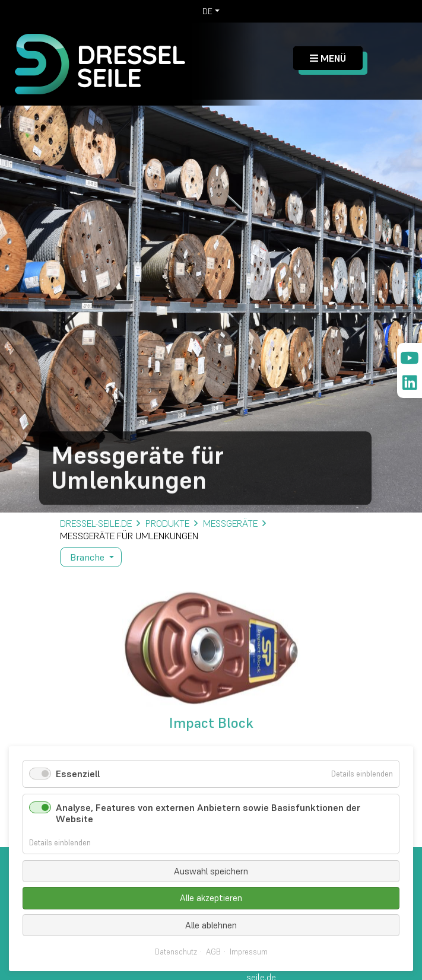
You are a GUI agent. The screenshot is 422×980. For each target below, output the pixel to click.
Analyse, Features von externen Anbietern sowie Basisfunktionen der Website (208, 813)
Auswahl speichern (211, 871)
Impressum (249, 952)
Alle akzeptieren (211, 898)
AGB (213, 952)
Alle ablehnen (211, 925)
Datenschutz (176, 952)
